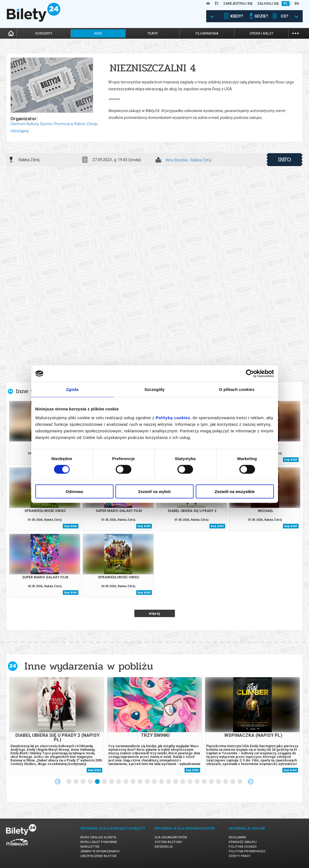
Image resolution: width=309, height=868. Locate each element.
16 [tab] (176, 782)
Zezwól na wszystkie (235, 491)
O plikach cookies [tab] (237, 389)
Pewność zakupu (243, 842)
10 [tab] (133, 782)
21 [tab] (212, 782)
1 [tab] (69, 782)
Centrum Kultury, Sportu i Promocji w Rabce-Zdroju (54, 124)
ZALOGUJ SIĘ (268, 4)
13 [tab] (155, 782)
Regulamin (237, 837)
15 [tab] (169, 782)
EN (297, 4)
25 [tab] (240, 782)
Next (251, 782)
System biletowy (168, 842)
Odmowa (74, 491)
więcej (154, 613)
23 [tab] (226, 782)
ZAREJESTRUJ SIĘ (238, 4)
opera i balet (261, 33)
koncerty (44, 33)
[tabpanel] (57, 726)
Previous (58, 782)
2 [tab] (76, 782)
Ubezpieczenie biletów (98, 856)
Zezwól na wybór (154, 491)
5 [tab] (98, 782)
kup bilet (291, 460)
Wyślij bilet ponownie (99, 842)
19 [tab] (197, 782)
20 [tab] (205, 782)
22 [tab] (219, 782)
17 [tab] (183, 782)
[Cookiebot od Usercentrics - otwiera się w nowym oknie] (250, 374)
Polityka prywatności (247, 851)
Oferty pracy (240, 856)
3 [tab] (83, 782)
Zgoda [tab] (72, 389)
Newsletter (90, 847)
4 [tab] (90, 782)
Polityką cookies (173, 417)
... (295, 33)
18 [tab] (190, 782)
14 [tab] (162, 782)
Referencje (164, 847)
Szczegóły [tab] (154, 389)
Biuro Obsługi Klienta (98, 837)
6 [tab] (105, 782)
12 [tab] (148, 782)
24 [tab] (233, 782)
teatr (153, 33)
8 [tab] (119, 782)
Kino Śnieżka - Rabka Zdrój (189, 160)
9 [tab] (126, 782)
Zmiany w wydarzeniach (100, 851)
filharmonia (207, 33)
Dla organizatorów (171, 837)
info (285, 159)
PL (286, 4)
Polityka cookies (243, 847)
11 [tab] (140, 782)
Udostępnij (19, 131)
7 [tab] (112, 782)
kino (98, 33)
